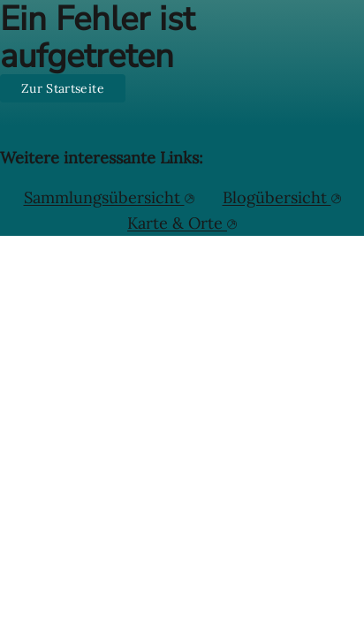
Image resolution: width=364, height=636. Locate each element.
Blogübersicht (277, 197)
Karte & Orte (177, 223)
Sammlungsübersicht (104, 197)
